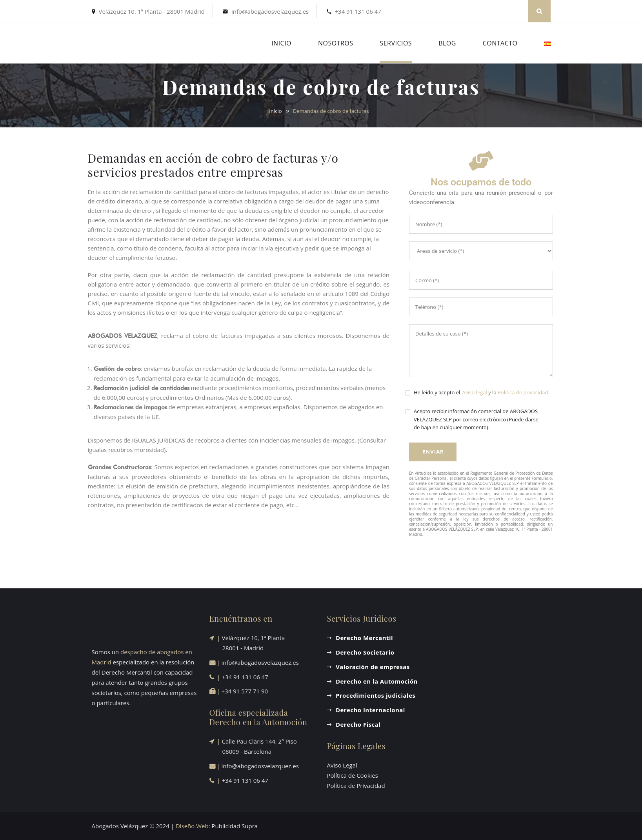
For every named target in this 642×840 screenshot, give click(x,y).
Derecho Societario (365, 652)
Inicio (275, 111)
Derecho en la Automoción (377, 681)
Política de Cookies (353, 775)
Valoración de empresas (373, 667)
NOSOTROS (336, 43)
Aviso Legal (342, 765)
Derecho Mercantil (364, 638)
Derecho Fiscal (358, 724)
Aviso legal (475, 392)
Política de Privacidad (356, 786)
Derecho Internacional (370, 710)
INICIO (281, 43)
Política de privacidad (523, 392)
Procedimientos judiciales (376, 695)
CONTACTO (500, 43)
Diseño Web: (193, 826)
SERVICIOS (396, 43)
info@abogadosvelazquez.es (270, 11)
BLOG (447, 43)
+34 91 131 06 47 (358, 11)
